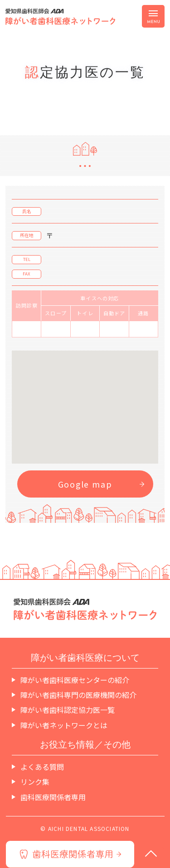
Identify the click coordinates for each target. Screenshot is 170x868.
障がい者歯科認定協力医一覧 (68, 710)
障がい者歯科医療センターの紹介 (75, 680)
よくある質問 (42, 767)
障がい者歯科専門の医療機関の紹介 (78, 695)
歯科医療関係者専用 (53, 797)
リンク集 (35, 782)
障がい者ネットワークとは (64, 725)
